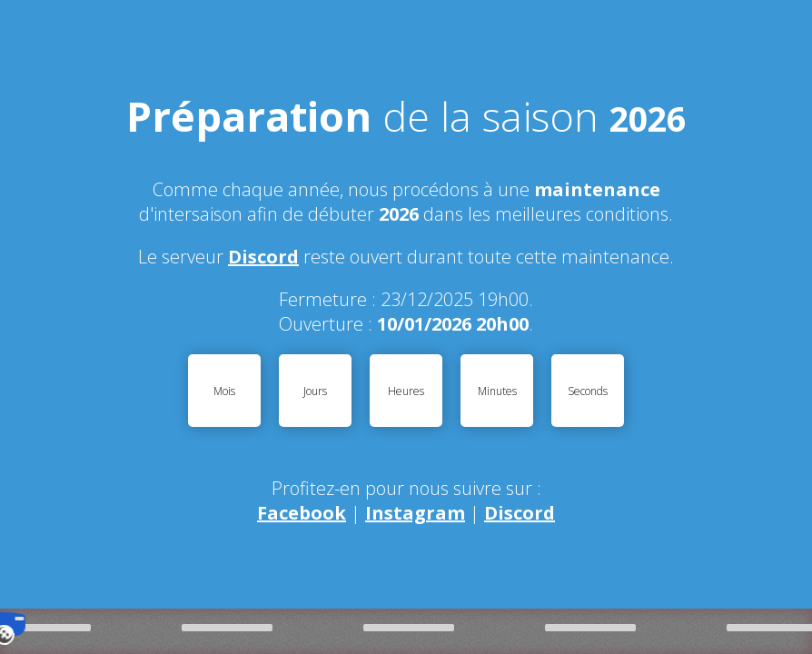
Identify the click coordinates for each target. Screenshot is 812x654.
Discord (263, 257)
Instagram (415, 513)
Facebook (302, 513)
